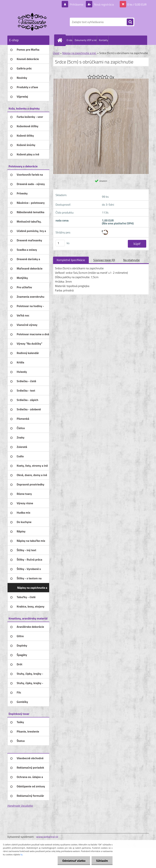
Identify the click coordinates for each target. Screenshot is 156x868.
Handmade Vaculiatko (20, 806)
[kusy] (60, 243)
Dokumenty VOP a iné (86, 40)
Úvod (56, 53)
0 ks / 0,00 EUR (137, 4)
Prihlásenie (77, 4)
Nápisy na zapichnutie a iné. (79, 53)
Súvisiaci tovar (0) (104, 260)
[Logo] (33, 22)
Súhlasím (102, 861)
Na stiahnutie (132, 260)
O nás (70, 40)
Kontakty (103, 40)
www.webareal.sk (47, 837)
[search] (130, 22)
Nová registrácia (104, 4)
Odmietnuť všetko (74, 861)
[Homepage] (61, 40)
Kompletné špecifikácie (71, 260)
